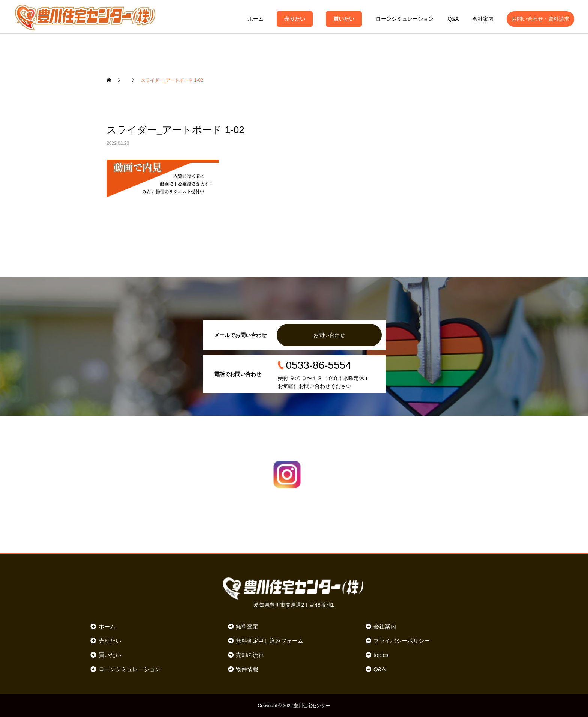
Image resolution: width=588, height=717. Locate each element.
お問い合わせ (329, 335)
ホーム (256, 19)
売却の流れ (250, 655)
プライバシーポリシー (402, 641)
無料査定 (247, 626)
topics (381, 655)
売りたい (295, 19)
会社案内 (483, 19)
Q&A (453, 19)
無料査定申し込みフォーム (270, 641)
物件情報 (247, 669)
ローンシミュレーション (405, 19)
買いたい (344, 19)
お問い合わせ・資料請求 (540, 19)
